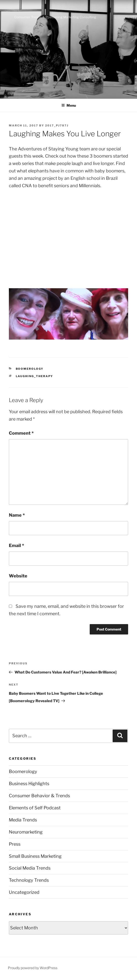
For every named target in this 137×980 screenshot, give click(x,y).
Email (17, 545)
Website (18, 576)
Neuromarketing (26, 832)
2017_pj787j (57, 125)
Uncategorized (24, 892)
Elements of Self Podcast (35, 808)
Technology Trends (29, 880)
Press (15, 844)
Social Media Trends (30, 868)
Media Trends (23, 820)
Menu (69, 105)
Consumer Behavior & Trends (39, 796)
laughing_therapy (34, 376)
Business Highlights (29, 784)
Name (17, 515)
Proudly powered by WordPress (33, 968)
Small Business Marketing (35, 856)
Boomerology (30, 369)
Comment (21, 433)
